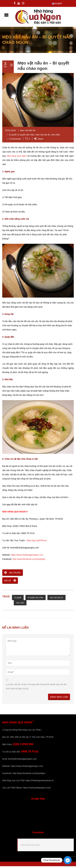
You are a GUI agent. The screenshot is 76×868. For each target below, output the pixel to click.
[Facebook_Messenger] (68, 860)
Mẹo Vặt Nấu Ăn (28, 132)
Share (39, 141)
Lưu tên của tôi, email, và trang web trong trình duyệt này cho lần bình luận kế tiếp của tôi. (36, 688)
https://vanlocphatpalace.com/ (37, 789)
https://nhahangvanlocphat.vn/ (40, 782)
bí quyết (13, 136)
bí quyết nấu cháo (26, 136)
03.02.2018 (10, 132)
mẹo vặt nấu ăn (43, 136)
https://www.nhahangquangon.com (27, 557)
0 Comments (15, 141)
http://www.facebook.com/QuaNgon (29, 561)
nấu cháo (56, 136)
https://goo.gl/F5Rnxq (37, 542)
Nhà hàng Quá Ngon (17, 158)
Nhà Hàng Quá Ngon (30, 847)
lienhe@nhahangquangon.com (23, 761)
